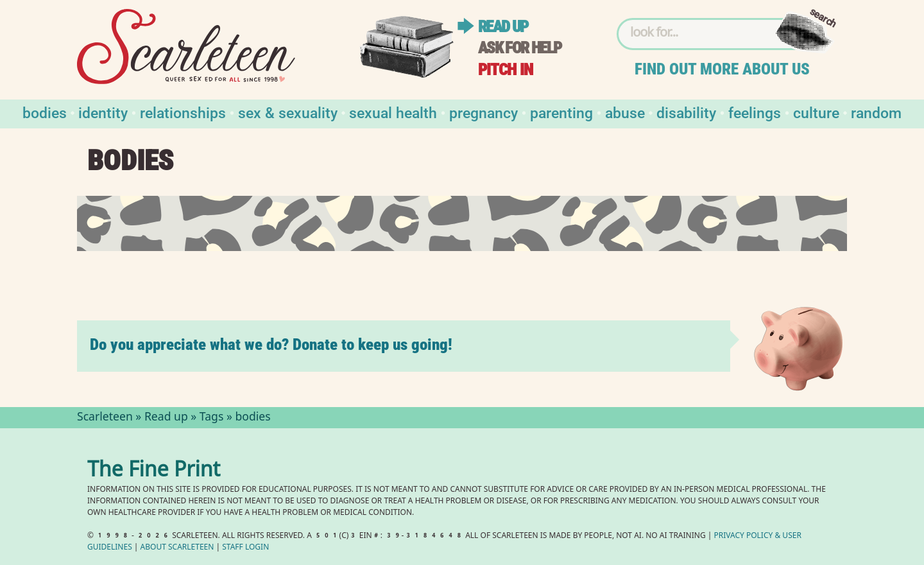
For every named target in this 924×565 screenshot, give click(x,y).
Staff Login (245, 548)
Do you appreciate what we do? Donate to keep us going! (271, 344)
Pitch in (506, 70)
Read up (503, 27)
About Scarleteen (177, 548)
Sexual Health (393, 112)
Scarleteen (105, 418)
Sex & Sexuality (288, 112)
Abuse (625, 112)
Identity (103, 112)
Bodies (45, 112)
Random (876, 112)
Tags (212, 418)
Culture (816, 112)
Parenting (561, 112)
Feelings (755, 112)
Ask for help (520, 48)
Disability (686, 112)
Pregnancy (483, 112)
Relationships (183, 112)
